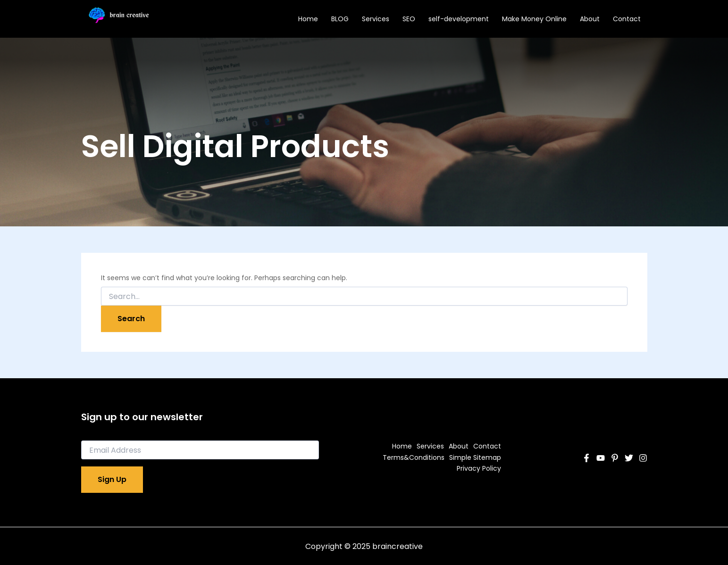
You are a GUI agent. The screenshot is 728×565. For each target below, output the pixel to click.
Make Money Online (534, 19)
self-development (459, 19)
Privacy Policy (479, 468)
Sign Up (112, 479)
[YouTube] (601, 458)
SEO (409, 19)
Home (308, 19)
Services (376, 19)
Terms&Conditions (414, 457)
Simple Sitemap (475, 457)
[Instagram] (643, 458)
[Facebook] (586, 458)
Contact (627, 19)
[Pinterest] (615, 458)
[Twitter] (629, 458)
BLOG (340, 19)
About (590, 19)
